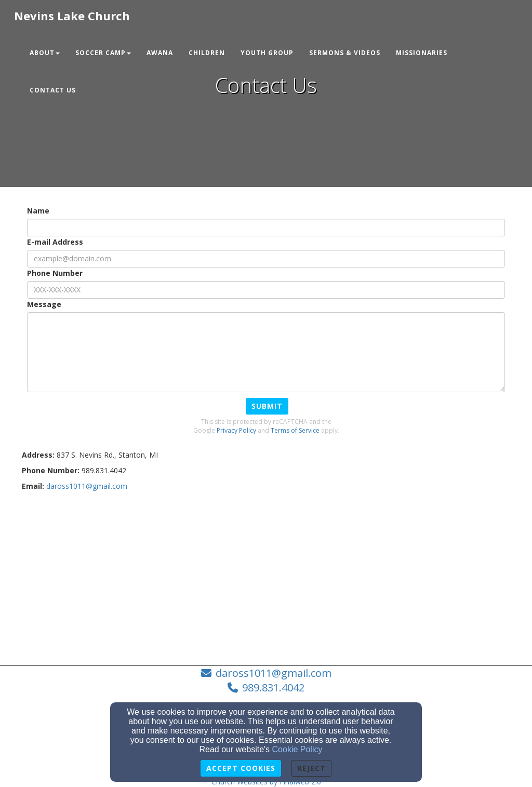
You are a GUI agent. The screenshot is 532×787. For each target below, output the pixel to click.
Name (38, 211)
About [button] (45, 53)
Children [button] (207, 53)
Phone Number (55, 273)
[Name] (266, 228)
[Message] (266, 352)
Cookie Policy (297, 749)
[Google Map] (266, 575)
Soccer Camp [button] (103, 53)
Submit (267, 406)
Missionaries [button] (422, 53)
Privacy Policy (236, 430)
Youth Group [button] (267, 53)
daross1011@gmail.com (274, 673)
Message (44, 304)
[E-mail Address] (266, 259)
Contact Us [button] (53, 90)
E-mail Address (55, 242)
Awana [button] (160, 53)
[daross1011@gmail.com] (87, 486)
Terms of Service (295, 430)
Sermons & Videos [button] (345, 53)
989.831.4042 (273, 688)
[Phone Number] (266, 290)
